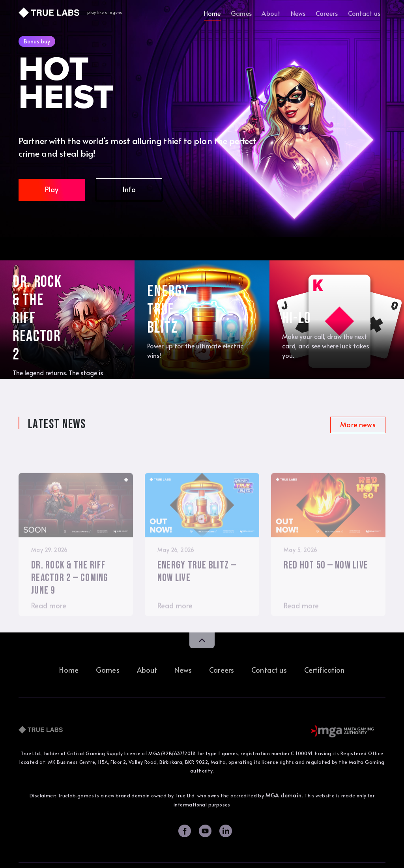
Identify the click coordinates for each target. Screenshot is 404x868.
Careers (327, 13)
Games (241, 13)
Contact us (364, 13)
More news (358, 424)
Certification (325, 670)
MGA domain (284, 795)
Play (52, 189)
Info (129, 189)
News (298, 13)
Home (212, 13)
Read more (49, 623)
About (271, 13)
